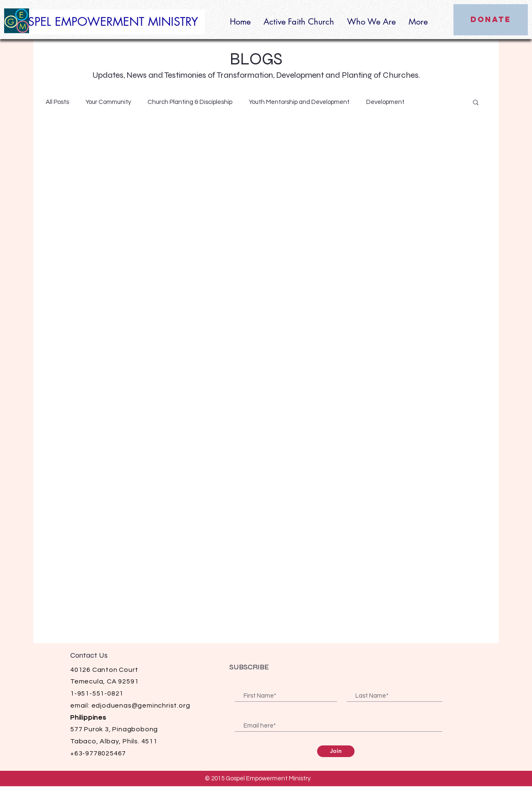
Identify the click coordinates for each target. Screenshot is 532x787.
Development (385, 102)
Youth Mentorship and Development (299, 102)
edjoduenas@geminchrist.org (141, 706)
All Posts (57, 102)
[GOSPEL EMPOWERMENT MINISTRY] (107, 22)
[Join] (336, 751)
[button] (476, 103)
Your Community (108, 102)
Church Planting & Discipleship (190, 102)
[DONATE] (491, 20)
